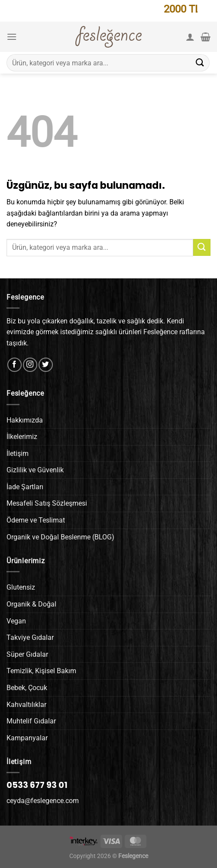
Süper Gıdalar (27, 654)
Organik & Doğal (31, 604)
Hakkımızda (25, 420)
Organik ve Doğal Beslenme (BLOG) (60, 537)
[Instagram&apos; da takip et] (30, 365)
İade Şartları (25, 487)
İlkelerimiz (22, 437)
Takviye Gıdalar (30, 637)
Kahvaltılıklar (26, 705)
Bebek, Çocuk (27, 688)
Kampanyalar (27, 738)
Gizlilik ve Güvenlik (35, 470)
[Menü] (12, 37)
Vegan (16, 621)
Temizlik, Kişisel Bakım (41, 671)
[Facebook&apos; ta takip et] (15, 365)
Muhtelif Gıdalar (31, 721)
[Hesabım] (190, 37)
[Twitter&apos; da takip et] (46, 365)
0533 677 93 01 (37, 785)
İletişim (18, 453)
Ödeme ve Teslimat (36, 520)
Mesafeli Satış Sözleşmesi (47, 503)
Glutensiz (21, 587)
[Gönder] (200, 63)
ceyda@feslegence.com (43, 801)
